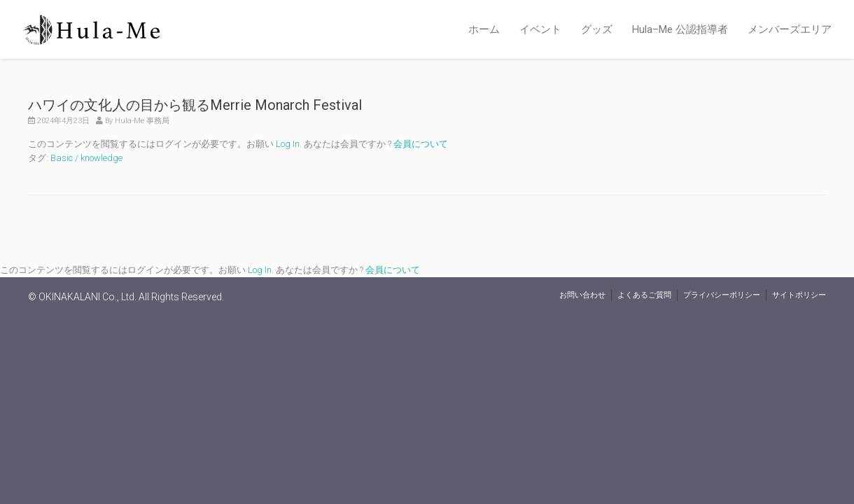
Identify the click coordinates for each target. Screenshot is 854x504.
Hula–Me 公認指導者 (680, 29)
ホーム (484, 29)
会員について (421, 144)
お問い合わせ (582, 295)
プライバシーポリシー (722, 295)
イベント (540, 29)
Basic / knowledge (86, 158)
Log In (288, 144)
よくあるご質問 (644, 295)
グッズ (597, 29)
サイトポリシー (799, 295)
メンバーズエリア (790, 29)
